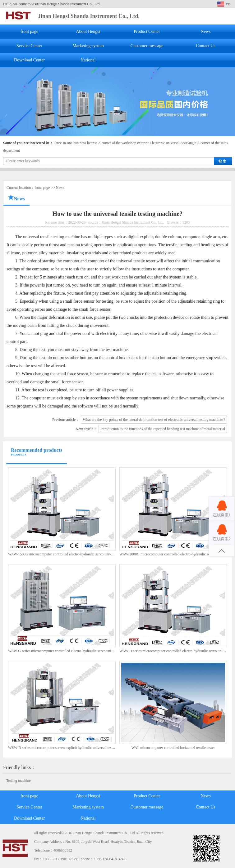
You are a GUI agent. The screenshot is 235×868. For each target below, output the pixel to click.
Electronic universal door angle (173, 143)
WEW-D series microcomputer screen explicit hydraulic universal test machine (67, 748)
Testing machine (18, 781)
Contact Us (206, 46)
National (88, 60)
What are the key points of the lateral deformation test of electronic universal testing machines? (154, 420)
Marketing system (88, 46)
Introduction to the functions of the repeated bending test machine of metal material (163, 429)
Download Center (29, 60)
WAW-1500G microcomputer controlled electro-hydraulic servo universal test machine (73, 554)
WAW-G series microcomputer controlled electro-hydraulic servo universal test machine (74, 651)
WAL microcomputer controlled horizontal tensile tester (173, 748)
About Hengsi (88, 31)
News (206, 31)
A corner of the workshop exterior (124, 143)
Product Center (147, 31)
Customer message (147, 46)
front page (29, 31)
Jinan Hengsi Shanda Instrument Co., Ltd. (89, 16)
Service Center (29, 46)
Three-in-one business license (75, 143)
